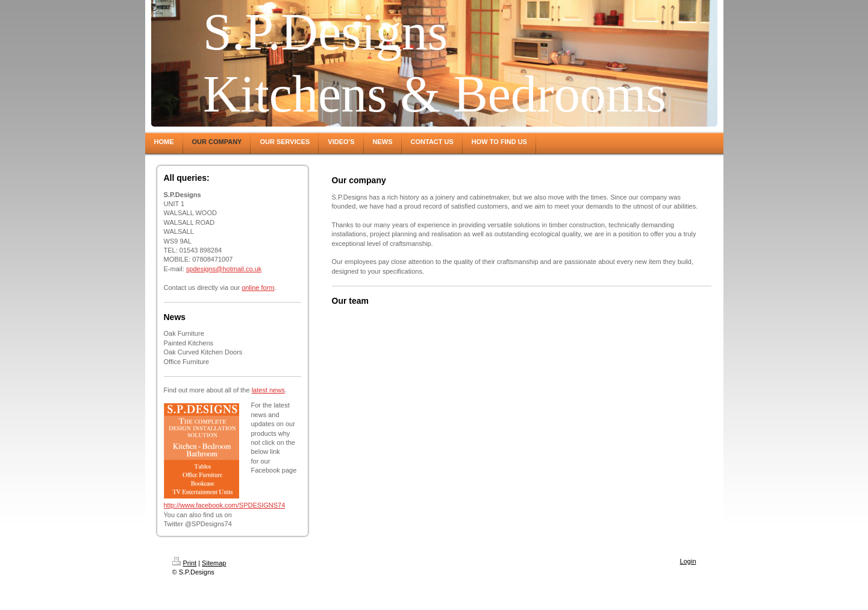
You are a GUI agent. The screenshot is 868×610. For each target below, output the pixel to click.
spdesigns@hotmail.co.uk (224, 269)
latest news (268, 390)
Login (688, 561)
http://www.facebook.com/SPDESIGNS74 (225, 505)
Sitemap (214, 563)
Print (185, 563)
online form (258, 288)
